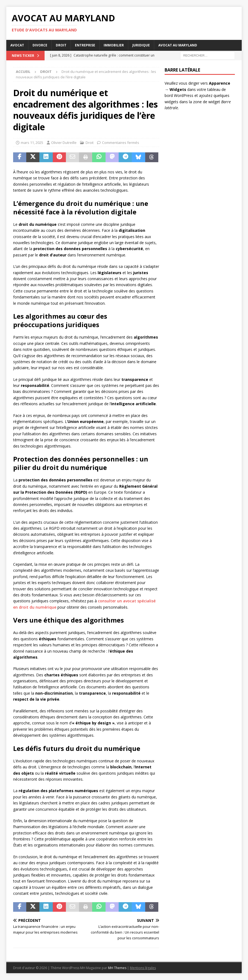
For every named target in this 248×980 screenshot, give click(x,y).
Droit (61, 45)
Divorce (40, 45)
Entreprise (85, 45)
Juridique (141, 45)
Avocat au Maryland (178, 45)
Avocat (17, 45)
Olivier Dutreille (64, 143)
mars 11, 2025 (32, 143)
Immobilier (114, 45)
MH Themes (117, 968)
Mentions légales (143, 968)
